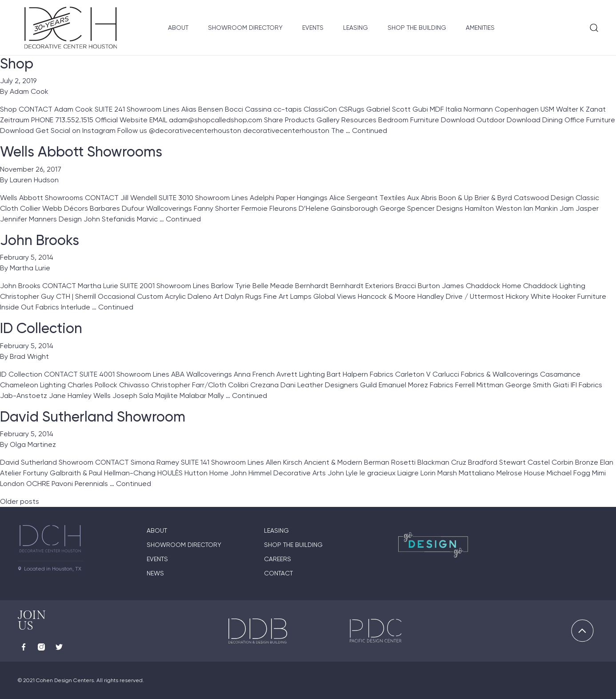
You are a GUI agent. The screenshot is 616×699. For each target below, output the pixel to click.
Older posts (20, 501)
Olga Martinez (33, 444)
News (155, 573)
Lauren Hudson (34, 180)
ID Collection (41, 328)
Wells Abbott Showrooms (81, 152)
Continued (370, 131)
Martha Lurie (30, 268)
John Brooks (40, 240)
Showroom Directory (245, 28)
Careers (278, 559)
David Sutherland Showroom (93, 417)
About (178, 28)
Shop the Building (417, 28)
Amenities (480, 28)
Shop (17, 64)
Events (313, 28)
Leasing (356, 28)
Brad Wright (29, 356)
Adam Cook (29, 91)
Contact (278, 573)
